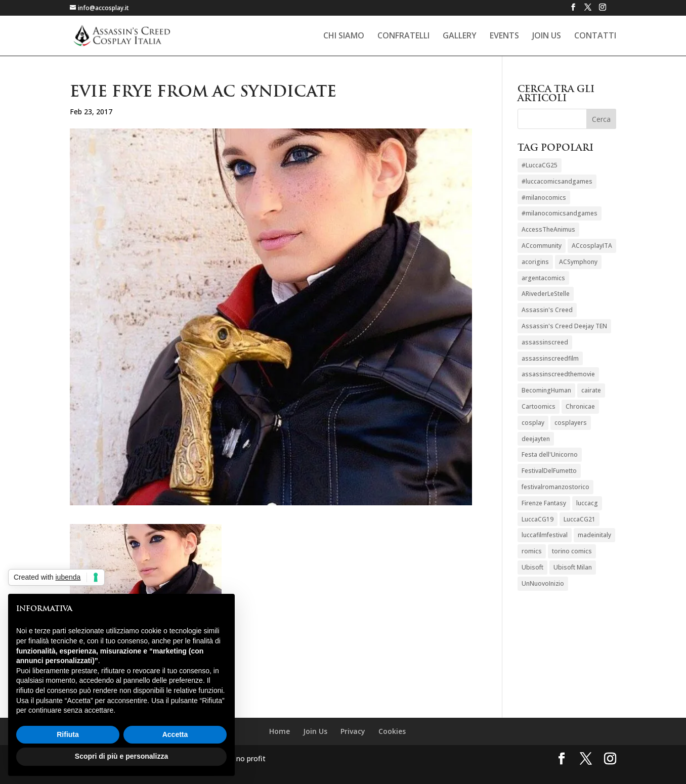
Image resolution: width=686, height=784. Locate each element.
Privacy (353, 731)
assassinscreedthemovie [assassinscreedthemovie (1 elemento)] (558, 374)
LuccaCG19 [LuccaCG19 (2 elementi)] (538, 519)
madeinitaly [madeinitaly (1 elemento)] (594, 535)
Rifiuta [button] (68, 734)
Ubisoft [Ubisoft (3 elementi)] (532, 567)
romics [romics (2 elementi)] (532, 551)
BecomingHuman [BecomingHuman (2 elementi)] (546, 390)
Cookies (392, 731)
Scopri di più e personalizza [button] (121, 756)
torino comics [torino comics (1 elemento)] (572, 551)
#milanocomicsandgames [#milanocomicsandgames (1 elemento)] (560, 213)
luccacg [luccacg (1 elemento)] (587, 503)
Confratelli (403, 36)
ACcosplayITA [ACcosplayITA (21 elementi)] (592, 246)
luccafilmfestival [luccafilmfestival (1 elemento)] (545, 535)
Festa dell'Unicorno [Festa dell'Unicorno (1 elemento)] (550, 454)
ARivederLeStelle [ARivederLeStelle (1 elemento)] (546, 294)
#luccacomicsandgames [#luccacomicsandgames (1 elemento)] (557, 181)
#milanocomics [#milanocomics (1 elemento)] (544, 198)
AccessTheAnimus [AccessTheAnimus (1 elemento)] (548, 229)
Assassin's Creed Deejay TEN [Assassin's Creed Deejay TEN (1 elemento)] (564, 326)
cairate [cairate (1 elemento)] (591, 390)
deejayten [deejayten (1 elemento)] (536, 439)
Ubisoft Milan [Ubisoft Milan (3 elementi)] (573, 567)
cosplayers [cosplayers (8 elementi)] (571, 423)
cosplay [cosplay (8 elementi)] (533, 423)
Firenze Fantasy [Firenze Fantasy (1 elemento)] (544, 503)
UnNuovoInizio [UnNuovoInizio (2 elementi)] (543, 583)
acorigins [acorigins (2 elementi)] (535, 262)
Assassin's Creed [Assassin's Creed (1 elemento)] (547, 310)
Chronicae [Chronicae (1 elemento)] (580, 406)
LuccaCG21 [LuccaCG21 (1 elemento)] (580, 519)
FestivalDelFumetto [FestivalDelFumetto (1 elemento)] (549, 471)
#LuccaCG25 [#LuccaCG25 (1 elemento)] (540, 165)
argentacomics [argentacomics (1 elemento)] (543, 278)
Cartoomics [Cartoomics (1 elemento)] (539, 406)
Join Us (547, 36)
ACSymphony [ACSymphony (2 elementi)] (578, 262)
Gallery (460, 36)
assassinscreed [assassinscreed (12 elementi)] (545, 342)
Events (504, 36)
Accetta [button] (175, 734)
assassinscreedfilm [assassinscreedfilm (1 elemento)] (550, 358)
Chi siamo (344, 36)
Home (280, 731)
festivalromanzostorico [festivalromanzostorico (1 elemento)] (555, 487)
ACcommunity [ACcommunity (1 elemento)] (542, 246)
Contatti (595, 36)
